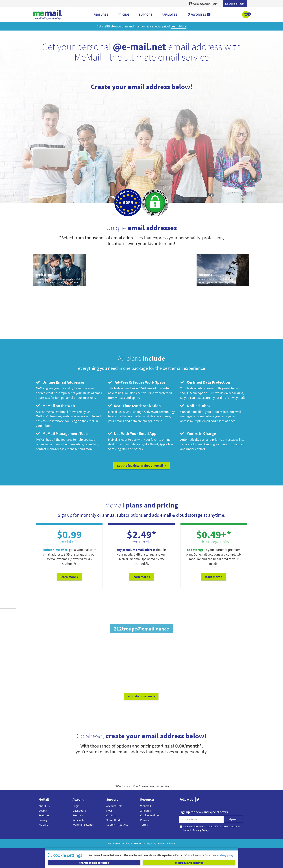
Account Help (114, 806)
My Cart (43, 824)
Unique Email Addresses (60, 382)
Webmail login (235, 4)
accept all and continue (189, 863)
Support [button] (146, 15)
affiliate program (141, 696)
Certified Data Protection (205, 382)
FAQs (109, 811)
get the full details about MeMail (141, 466)
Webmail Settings (83, 824)
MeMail (118, 843)
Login (76, 806)
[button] (246, 15)
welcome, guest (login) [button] (205, 4)
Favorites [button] (199, 15)
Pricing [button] (123, 15)
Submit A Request (117, 824)
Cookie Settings (150, 815)
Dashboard (79, 811)
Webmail (146, 806)
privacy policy (226, 855)
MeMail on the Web (55, 406)
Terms (144, 824)
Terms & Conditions (166, 843)
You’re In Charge (198, 433)
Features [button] (101, 15)
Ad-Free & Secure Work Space (137, 382)
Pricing (43, 820)
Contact (111, 815)
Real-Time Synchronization (134, 406)
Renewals (78, 820)
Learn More (69, 577)
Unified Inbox (195, 406)
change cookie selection (94, 863)
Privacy (145, 820)
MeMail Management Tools (62, 433)
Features (44, 815)
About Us (44, 806)
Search (43, 811)
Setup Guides (114, 820)
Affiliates (145, 811)
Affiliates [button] (169, 15)
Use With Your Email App (132, 433)
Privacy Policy (150, 843)
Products (78, 815)
